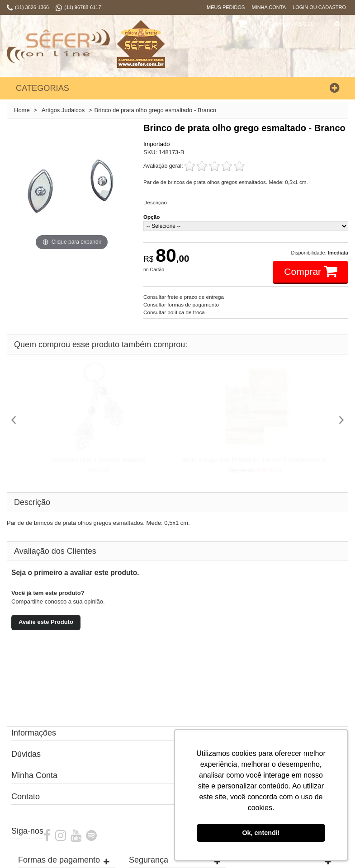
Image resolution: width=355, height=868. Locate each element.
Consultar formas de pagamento (181, 304)
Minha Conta (269, 7)
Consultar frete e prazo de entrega (184, 297)
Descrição (155, 202)
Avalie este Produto (46, 622)
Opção (151, 217)
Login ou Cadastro (319, 7)
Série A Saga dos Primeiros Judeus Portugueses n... (256, 460)
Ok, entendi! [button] (261, 833)
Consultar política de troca (174, 312)
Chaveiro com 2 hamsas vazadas (99, 460)
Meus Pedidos (226, 7)
